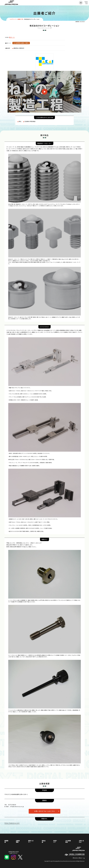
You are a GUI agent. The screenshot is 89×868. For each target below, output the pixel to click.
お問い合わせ (81, 841)
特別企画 (44, 841)
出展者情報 (18, 841)
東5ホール (12, 37)
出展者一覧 (20, 19)
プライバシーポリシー (79, 858)
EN (81, 3)
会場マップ (55, 841)
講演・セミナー (31, 841)
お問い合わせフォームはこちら (44, 811)
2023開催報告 (68, 841)
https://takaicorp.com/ (44, 28)
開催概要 (6, 841)
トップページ (13, 19)
